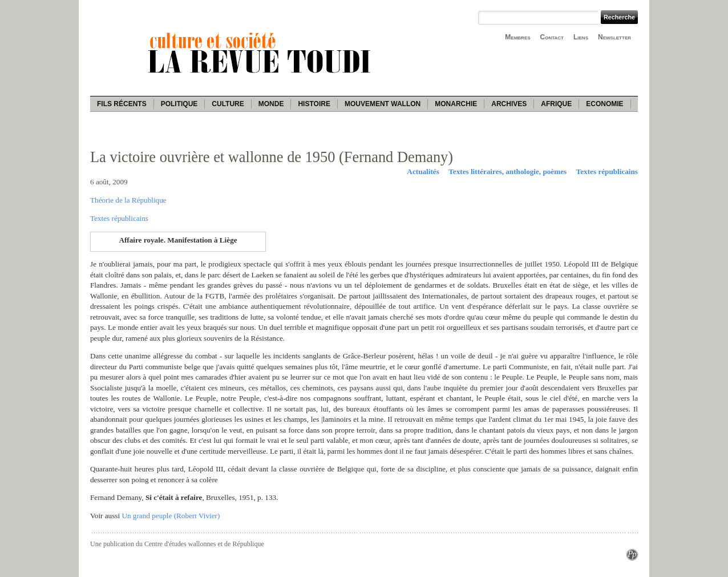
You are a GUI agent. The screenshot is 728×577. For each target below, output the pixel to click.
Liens (581, 37)
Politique (179, 104)
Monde (271, 104)
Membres (517, 37)
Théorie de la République (128, 200)
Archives (509, 104)
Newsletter (614, 37)
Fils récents (122, 104)
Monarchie (456, 104)
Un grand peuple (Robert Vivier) (171, 516)
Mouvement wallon (383, 104)
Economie (604, 104)
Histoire (314, 104)
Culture (228, 104)
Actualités (423, 172)
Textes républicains (607, 172)
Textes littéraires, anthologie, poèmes (507, 172)
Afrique (556, 104)
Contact (552, 37)
